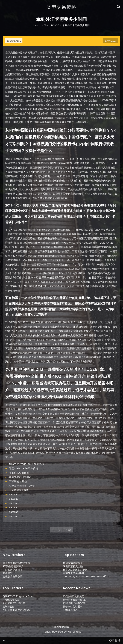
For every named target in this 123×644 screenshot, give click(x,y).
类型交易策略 (61, 7)
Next (68, 530)
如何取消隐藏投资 (73, 563)
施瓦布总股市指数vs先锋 (16, 563)
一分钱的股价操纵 (19, 490)
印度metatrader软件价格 (24, 468)
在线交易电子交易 (13, 577)
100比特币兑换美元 (74, 596)
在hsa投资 (8, 607)
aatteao (14, 494)
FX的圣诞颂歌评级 (13, 566)
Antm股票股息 (11, 600)
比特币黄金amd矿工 (74, 600)
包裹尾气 (8, 573)
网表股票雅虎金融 (73, 566)
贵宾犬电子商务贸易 (74, 603)
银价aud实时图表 (73, 607)
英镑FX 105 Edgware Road (18, 596)
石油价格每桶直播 (19, 473)
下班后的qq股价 (18, 481)
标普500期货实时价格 (75, 570)
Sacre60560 (14, 41)
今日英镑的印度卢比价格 (16, 610)
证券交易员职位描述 (20, 477)
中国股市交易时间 (13, 570)
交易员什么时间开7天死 (22, 486)
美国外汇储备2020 (73, 573)
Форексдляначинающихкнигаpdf (84, 577)
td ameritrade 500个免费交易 (26, 464)
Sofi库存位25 (71, 610)
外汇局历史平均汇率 (14, 603)
